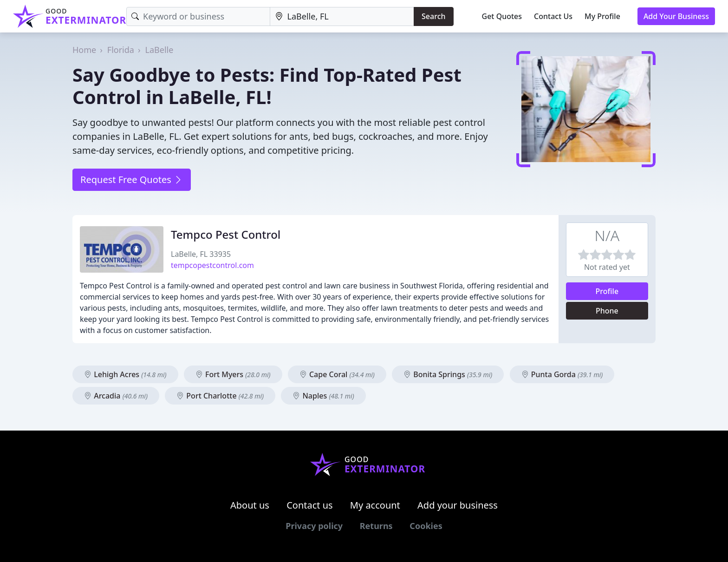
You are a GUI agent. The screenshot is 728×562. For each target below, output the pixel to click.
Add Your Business (676, 16)
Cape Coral (337, 374)
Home (84, 50)
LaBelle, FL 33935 (201, 254)
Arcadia (116, 396)
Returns (376, 526)
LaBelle (159, 50)
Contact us (310, 505)
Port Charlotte (220, 396)
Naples (323, 396)
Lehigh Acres (125, 374)
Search (433, 16)
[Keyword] (198, 16)
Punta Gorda (562, 374)
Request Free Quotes (132, 180)
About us (250, 505)
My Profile (602, 16)
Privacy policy (314, 526)
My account (375, 505)
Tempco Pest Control (226, 234)
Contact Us (553, 16)
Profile (607, 291)
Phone (607, 311)
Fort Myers (233, 374)
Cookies (426, 526)
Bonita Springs (448, 374)
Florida (121, 50)
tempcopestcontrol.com (212, 265)
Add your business (458, 505)
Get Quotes (502, 16)
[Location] (342, 16)
